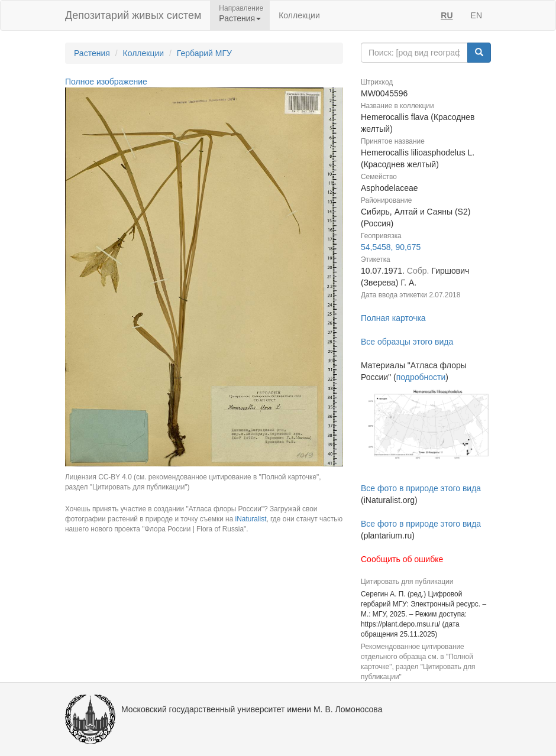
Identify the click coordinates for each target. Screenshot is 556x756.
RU (447, 15)
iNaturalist (251, 519)
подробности (421, 377)
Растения (92, 53)
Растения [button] (240, 18)
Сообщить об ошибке (402, 559)
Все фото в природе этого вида (421, 488)
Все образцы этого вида (407, 342)
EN (476, 15)
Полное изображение (106, 82)
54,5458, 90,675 (391, 247)
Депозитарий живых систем (133, 15)
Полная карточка (393, 318)
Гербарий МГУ (204, 53)
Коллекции (299, 15)
